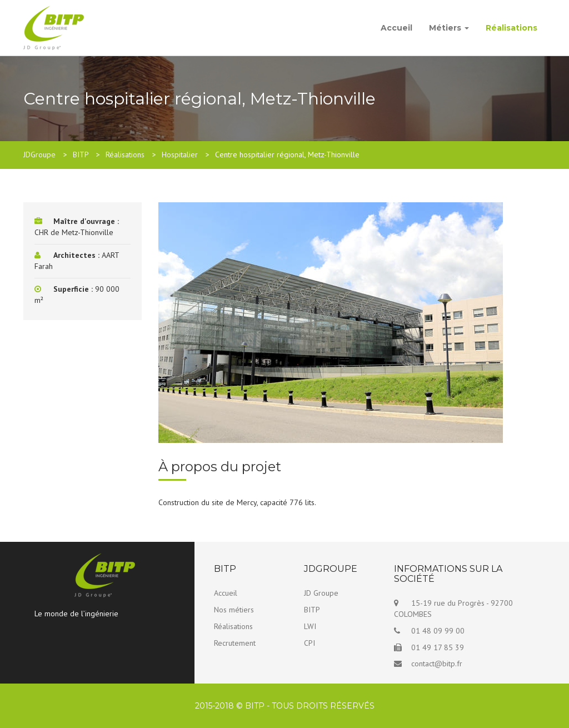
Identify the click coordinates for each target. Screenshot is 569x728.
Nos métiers (234, 610)
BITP (312, 610)
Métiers (449, 28)
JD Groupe (321, 593)
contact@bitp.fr (437, 664)
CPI (310, 643)
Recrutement (235, 643)
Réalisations (511, 28)
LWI (310, 626)
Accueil (396, 28)
